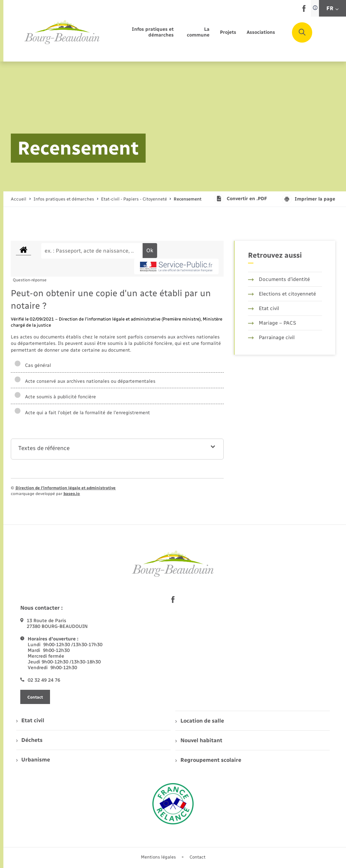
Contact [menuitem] (197, 857)
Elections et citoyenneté (282, 294)
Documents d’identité (279, 279)
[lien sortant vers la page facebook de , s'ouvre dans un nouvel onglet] (304, 10)
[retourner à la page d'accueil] (62, 32)
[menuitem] (144, 32)
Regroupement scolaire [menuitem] (208, 760)
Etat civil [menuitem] (30, 720)
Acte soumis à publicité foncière (55, 397)
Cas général (33, 365)
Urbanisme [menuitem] (33, 760)
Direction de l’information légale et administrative (66, 488)
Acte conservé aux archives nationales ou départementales (85, 381)
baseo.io (72, 494)
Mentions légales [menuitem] (158, 857)
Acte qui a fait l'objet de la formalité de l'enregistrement (82, 413)
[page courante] (188, 199)
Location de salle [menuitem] (200, 721)
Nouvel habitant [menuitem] (199, 740)
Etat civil (264, 308)
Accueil (19, 199)
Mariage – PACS (272, 323)
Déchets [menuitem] (29, 740)
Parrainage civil (271, 337)
